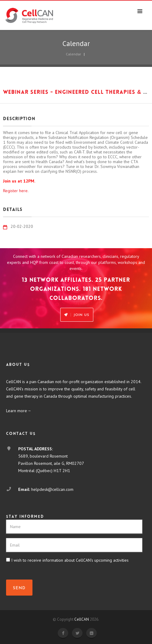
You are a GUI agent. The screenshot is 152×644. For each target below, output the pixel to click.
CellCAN (82, 619)
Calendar (73, 54)
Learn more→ (19, 411)
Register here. (16, 191)
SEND (19, 588)
